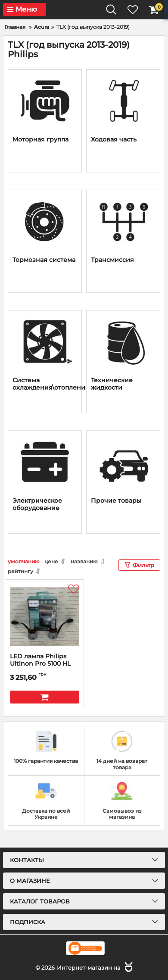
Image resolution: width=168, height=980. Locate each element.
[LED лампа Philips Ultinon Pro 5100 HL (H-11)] (45, 616)
